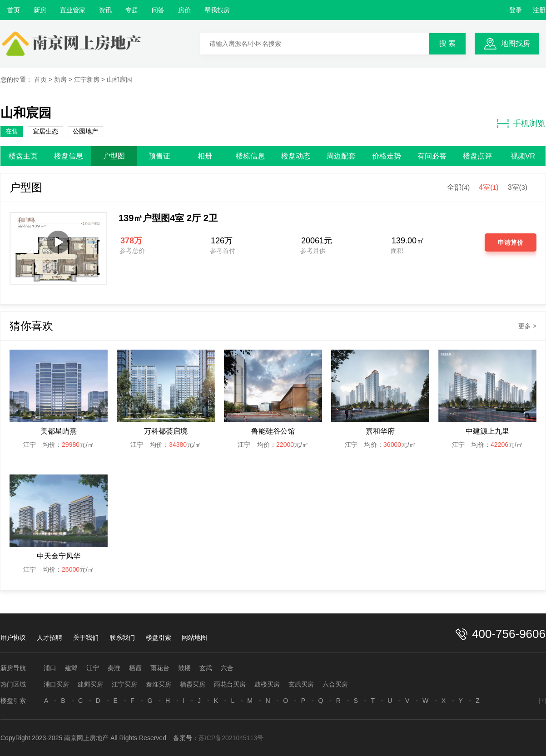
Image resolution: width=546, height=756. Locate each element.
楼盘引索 (159, 637)
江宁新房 (87, 79)
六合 (227, 668)
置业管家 (73, 10)
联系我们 (122, 637)
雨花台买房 (230, 684)
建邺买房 (90, 684)
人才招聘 (50, 637)
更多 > (527, 326)
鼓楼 (184, 668)
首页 (14, 10)
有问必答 (432, 156)
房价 (184, 10)
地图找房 (516, 43)
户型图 (114, 156)
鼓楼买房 (267, 684)
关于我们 (86, 637)
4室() (489, 187)
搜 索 (447, 43)
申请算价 (511, 242)
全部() (458, 187)
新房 (40, 10)
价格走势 (387, 156)
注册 (539, 10)
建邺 (71, 668)
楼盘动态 (296, 156)
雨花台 (160, 668)
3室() (518, 187)
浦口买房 (56, 684)
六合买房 (335, 684)
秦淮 (114, 668)
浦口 (50, 668)
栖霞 (135, 668)
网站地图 (194, 637)
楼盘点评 (477, 156)
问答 (158, 10)
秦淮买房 (159, 684)
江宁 (93, 668)
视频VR (523, 156)
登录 (516, 10)
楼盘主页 (23, 156)
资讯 (105, 10)
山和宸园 (119, 79)
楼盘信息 (69, 156)
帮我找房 (217, 10)
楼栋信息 (250, 156)
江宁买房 (124, 684)
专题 (132, 10)
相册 (205, 156)
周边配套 (341, 156)
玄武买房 (301, 684)
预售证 (159, 156)
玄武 (206, 668)
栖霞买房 (193, 684)
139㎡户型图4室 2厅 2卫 (168, 218)
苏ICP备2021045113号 (231, 738)
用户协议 (13, 637)
